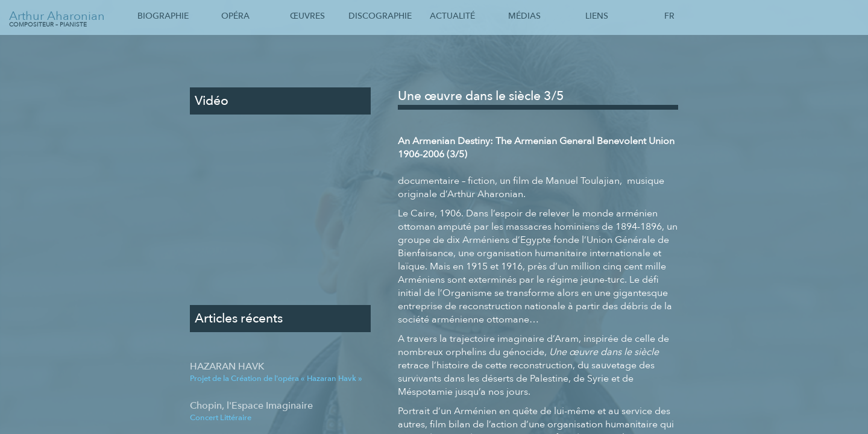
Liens (597, 16)
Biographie (163, 16)
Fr (669, 16)
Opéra (235, 16)
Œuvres (307, 16)
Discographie (380, 16)
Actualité (452, 16)
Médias (524, 16)
